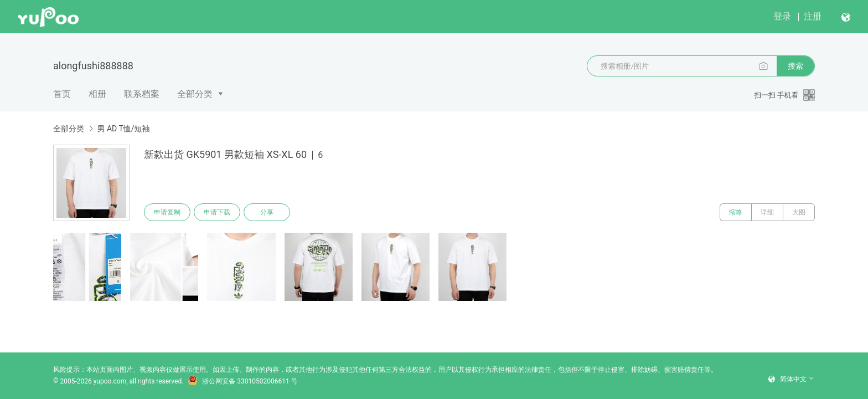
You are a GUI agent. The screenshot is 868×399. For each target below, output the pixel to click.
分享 (267, 212)
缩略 (736, 212)
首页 (62, 94)
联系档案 (142, 94)
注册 (813, 16)
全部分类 (195, 94)
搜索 (795, 66)
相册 (97, 94)
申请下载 (217, 212)
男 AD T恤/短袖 (123, 129)
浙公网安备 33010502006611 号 (242, 381)
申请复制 (167, 212)
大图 (799, 212)
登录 (782, 16)
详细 (767, 212)
